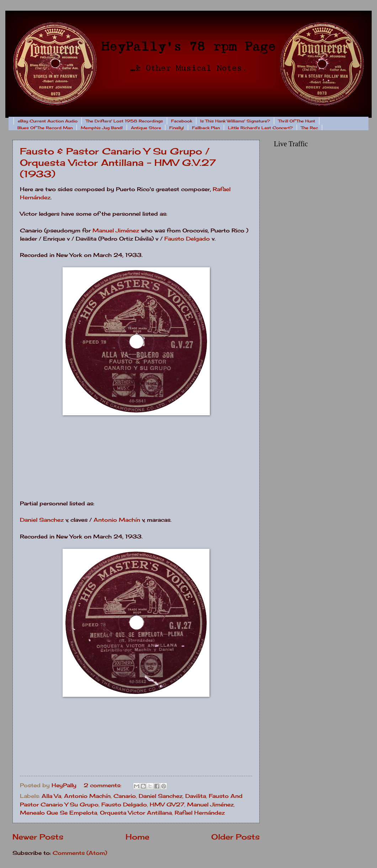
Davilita (196, 796)
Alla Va (51, 796)
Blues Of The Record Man (45, 128)
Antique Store (146, 128)
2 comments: (103, 785)
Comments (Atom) (80, 853)
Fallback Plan (206, 128)
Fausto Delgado (187, 239)
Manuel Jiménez (116, 230)
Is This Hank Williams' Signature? (235, 121)
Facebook (182, 121)
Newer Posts (38, 837)
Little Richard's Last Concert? (260, 128)
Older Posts (235, 837)
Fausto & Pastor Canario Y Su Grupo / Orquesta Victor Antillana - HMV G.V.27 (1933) (118, 162)
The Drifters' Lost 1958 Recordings (124, 121)
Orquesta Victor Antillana (136, 813)
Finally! (177, 128)
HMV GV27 (167, 805)
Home (137, 837)
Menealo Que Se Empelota (59, 813)
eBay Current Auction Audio (48, 121)
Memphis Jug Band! (102, 128)
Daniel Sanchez (42, 520)
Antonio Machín (117, 520)
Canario (125, 796)
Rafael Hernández (200, 813)
